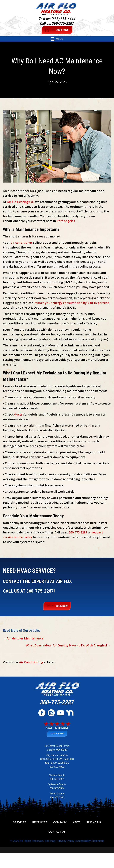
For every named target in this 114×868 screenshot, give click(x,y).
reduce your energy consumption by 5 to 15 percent (72, 303)
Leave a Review (57, 734)
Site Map (50, 841)
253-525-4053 (57, 767)
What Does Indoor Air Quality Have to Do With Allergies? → (68, 645)
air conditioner (21, 243)
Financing (94, 822)
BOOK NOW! (57, 30)
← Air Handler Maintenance (23, 638)
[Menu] (57, 39)
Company (60, 822)
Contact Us (57, 832)
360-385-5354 (57, 788)
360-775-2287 (63, 23)
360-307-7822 (57, 798)
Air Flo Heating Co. (20, 202)
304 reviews (61, 728)
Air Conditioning (31, 662)
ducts (18, 414)
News (76, 822)
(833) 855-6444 (63, 19)
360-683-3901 (57, 779)
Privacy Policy (66, 841)
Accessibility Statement (90, 841)
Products (40, 822)
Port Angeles (66, 221)
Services (20, 822)
